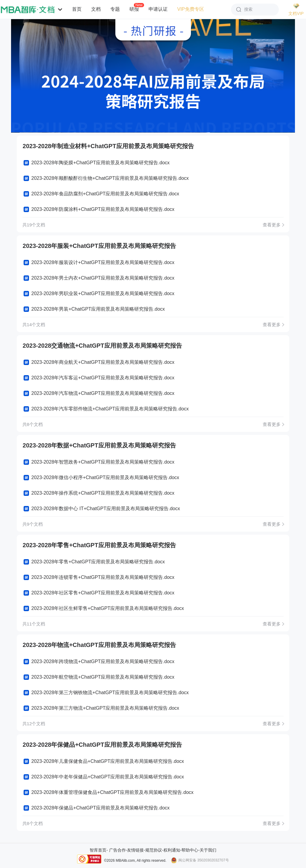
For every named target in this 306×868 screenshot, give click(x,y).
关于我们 (208, 850)
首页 (77, 9)
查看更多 (272, 225)
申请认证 (158, 9)
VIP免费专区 (191, 9)
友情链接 (135, 850)
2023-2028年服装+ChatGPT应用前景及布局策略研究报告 (99, 246)
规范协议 (154, 850)
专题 (115, 9)
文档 (96, 9)
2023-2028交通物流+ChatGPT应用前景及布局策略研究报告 (102, 346)
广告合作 (117, 850)
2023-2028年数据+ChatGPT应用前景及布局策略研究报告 (99, 445)
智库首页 (98, 850)
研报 (134, 9)
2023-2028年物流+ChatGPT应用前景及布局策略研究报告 (99, 645)
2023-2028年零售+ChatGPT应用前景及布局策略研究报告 (99, 545)
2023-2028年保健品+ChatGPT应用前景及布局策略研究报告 (102, 745)
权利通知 (172, 850)
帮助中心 (190, 850)
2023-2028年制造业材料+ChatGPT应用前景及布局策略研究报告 (108, 146)
